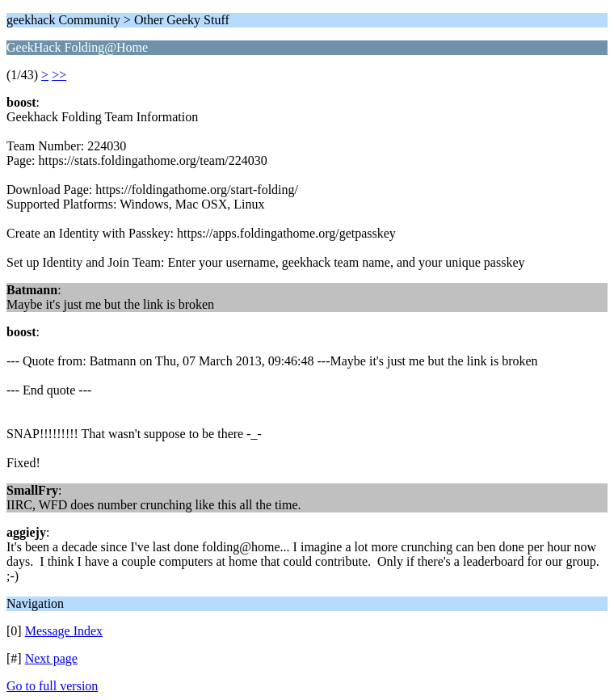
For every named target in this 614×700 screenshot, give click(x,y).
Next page (51, 658)
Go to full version (52, 686)
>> (59, 75)
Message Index (64, 631)
